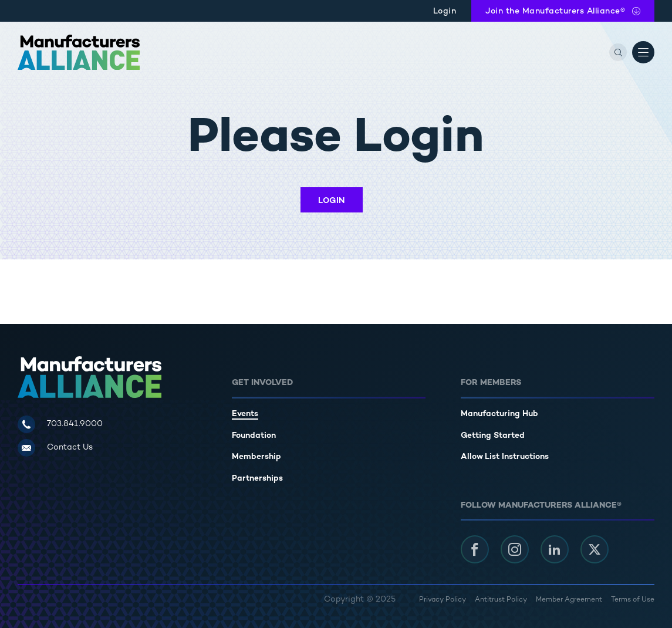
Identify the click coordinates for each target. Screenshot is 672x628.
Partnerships (257, 479)
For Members (491, 383)
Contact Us (70, 448)
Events (245, 414)
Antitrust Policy (501, 600)
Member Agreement (569, 600)
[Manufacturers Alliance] (79, 52)
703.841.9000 (75, 424)
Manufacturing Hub (499, 414)
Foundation (254, 436)
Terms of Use (633, 600)
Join (555, 11)
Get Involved (262, 383)
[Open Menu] (643, 52)
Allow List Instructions (505, 457)
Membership (256, 457)
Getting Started (493, 436)
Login (445, 11)
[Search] (618, 52)
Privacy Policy (443, 600)
